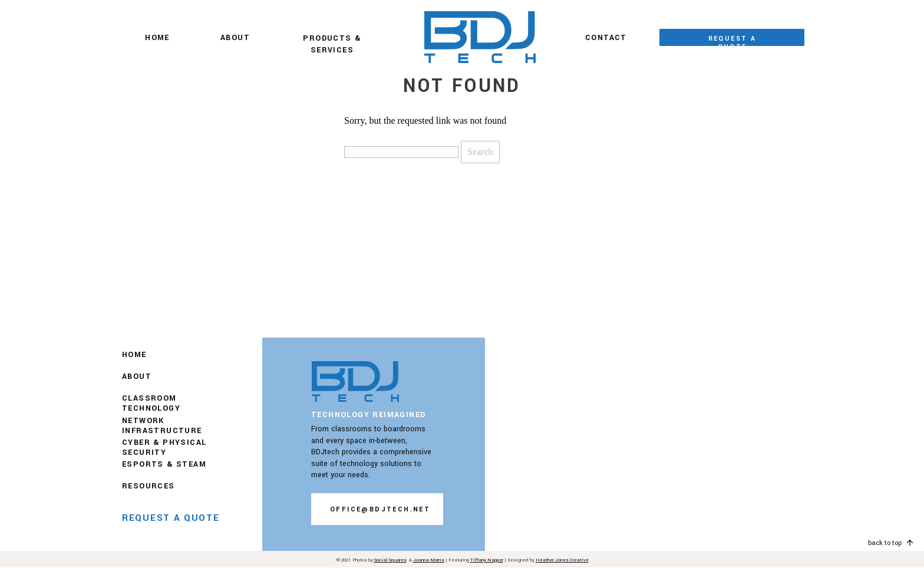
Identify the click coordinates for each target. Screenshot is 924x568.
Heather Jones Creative (562, 560)
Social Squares (390, 560)
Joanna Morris (429, 560)
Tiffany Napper (487, 560)
